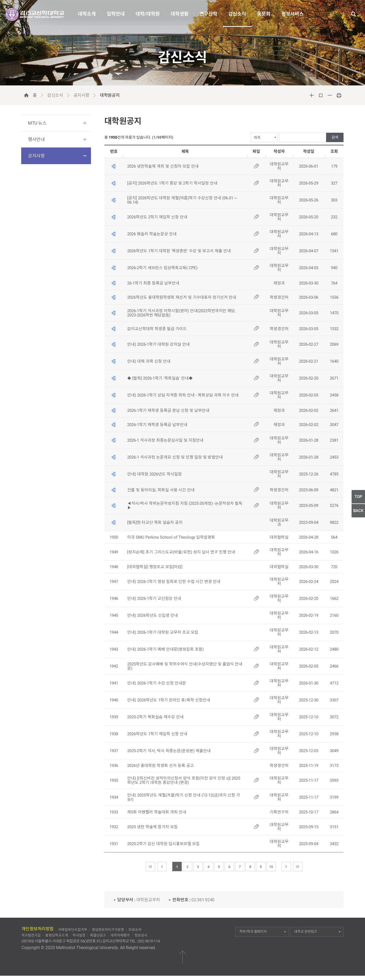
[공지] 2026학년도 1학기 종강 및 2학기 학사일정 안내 (172, 183)
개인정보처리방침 (38, 929)
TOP (358, 497)
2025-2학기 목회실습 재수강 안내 (155, 717)
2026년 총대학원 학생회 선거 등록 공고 (160, 766)
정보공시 (141, 935)
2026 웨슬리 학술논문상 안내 (152, 234)
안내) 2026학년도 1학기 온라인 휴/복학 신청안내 (169, 700)
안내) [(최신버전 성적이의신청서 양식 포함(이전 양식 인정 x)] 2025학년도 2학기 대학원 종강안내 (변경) (184, 780)
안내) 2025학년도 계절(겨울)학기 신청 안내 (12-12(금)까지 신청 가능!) (184, 797)
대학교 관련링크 (317, 932)
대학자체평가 (120, 935)
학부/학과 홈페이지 (263, 932)
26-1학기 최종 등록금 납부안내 (154, 283)
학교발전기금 (31, 935)
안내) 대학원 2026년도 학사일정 (154, 474)
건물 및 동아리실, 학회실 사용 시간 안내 (161, 490)
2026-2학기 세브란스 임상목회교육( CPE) (162, 268)
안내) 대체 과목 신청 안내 (149, 361)
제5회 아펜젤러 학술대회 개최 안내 (157, 812)
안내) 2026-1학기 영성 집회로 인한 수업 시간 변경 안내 (174, 582)
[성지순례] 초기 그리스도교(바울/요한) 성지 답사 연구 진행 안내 (181, 552)
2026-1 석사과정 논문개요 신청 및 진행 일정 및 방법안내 (175, 457)
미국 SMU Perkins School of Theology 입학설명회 (171, 537)
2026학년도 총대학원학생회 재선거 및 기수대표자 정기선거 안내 (182, 297)
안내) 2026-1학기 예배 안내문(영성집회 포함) (165, 649)
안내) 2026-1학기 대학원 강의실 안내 (158, 344)
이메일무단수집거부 (73, 930)
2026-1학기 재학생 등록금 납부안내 (157, 425)
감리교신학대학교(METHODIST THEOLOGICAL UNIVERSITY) (35, 14)
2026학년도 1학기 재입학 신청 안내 (157, 734)
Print (339, 95)
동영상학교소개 (57, 935)
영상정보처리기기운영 (108, 930)
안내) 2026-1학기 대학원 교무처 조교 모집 (163, 632)
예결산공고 (98, 935)
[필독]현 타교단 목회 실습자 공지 (155, 523)
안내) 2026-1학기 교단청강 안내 (154, 599)
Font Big (312, 95)
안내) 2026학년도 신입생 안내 (153, 615)
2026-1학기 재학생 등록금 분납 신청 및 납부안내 (168, 410)
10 (271, 867)
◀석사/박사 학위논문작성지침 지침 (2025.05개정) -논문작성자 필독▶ (185, 506)
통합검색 (354, 14)
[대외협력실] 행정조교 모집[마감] (155, 567)
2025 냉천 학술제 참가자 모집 (152, 827)
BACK (358, 511)
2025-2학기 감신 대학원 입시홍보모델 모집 (163, 844)
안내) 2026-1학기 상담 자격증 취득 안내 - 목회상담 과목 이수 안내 (183, 395)
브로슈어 (135, 930)
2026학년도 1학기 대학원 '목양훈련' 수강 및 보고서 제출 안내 (179, 251)
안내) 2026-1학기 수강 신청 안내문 (157, 683)
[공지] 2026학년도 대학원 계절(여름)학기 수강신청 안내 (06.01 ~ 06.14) (182, 200)
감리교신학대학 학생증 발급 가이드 (157, 329)
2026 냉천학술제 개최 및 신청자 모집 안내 (163, 166)
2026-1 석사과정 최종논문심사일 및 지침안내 (165, 440)
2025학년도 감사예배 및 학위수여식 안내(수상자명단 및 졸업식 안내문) (185, 666)
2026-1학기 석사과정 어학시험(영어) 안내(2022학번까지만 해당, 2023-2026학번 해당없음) (181, 313)
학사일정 (79, 935)
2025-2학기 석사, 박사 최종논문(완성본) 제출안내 (169, 751)
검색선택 (105, 133)
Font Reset (321, 95)
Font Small (330, 95)
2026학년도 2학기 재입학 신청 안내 (157, 217)
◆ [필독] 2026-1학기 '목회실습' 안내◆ (160, 378)
